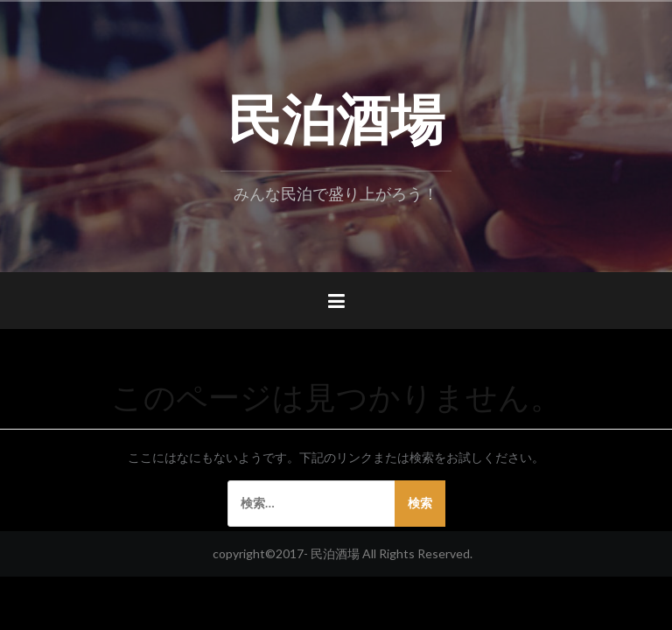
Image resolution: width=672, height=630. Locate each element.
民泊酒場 (336, 115)
